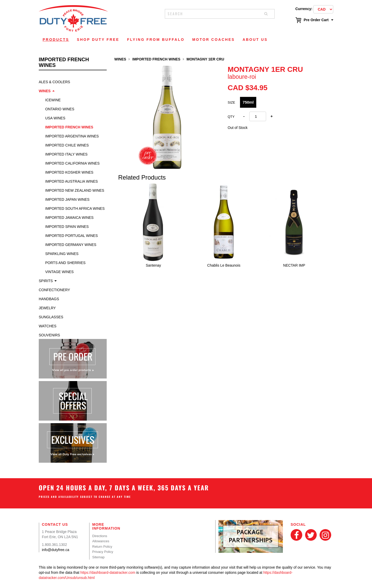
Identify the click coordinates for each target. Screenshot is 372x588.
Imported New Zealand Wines (75, 190)
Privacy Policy (103, 552)
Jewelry (47, 308)
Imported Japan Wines (67, 199)
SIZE (231, 102)
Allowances (101, 541)
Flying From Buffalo (156, 40)
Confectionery (54, 290)
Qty (231, 117)
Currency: (304, 9)
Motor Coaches (214, 40)
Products (56, 40)
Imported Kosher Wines (69, 172)
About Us (255, 40)
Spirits (46, 281)
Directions (100, 536)
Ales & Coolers (54, 82)
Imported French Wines (69, 127)
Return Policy (102, 547)
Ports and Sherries (65, 263)
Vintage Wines (59, 272)
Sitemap (98, 557)
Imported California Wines (72, 163)
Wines (45, 91)
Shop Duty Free (98, 40)
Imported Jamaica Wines (69, 218)
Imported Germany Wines (71, 245)
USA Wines (55, 118)
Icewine (53, 100)
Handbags (49, 299)
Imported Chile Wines (67, 145)
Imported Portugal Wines (72, 236)
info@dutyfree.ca (56, 550)
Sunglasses (51, 317)
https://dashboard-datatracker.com (108, 572)
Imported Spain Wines (67, 227)
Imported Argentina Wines (72, 136)
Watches (48, 326)
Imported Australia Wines (72, 181)
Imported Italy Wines (66, 154)
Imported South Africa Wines (75, 208)
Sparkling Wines (62, 254)
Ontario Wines (60, 109)
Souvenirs (49, 335)
